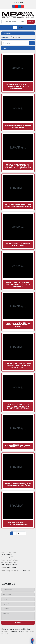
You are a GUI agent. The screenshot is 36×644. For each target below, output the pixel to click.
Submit (18, 623)
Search (31, 22)
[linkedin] (19, 6)
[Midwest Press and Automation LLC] (15, 548)
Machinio (27, 629)
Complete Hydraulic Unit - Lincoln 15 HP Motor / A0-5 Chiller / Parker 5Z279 (18, 87)
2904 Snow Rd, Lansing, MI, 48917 (8, 556)
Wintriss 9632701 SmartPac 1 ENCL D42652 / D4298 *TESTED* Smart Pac (18, 284)
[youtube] (17, 6)
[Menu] (15, 28)
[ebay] (22, 6)
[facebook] (14, 6)
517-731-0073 (18, 2)
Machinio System (8, 629)
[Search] (14, 22)
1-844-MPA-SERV (24, 571)
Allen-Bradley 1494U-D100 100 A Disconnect (18, 126)
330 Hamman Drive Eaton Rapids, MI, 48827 (10, 563)
